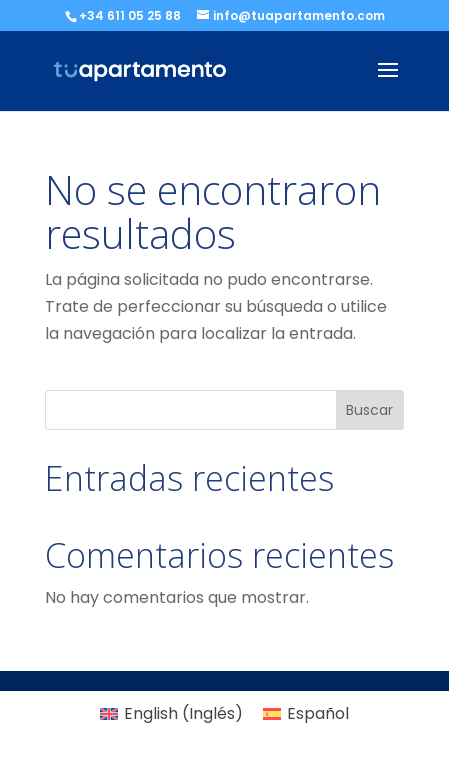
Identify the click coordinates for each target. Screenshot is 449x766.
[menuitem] (171, 714)
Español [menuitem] (318, 713)
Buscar (369, 410)
